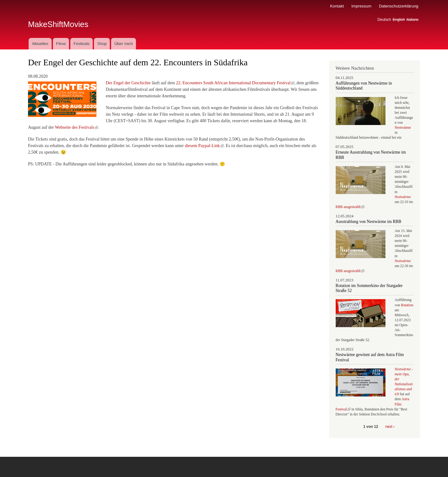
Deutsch (384, 20)
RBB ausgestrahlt (350, 207)
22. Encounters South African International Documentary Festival (235, 83)
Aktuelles (40, 44)
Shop (102, 44)
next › (390, 427)
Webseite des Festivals (76, 127)
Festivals (81, 44)
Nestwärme (403, 127)
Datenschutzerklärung (399, 6)
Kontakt (337, 6)
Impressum (361, 6)
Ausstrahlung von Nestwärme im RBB (369, 222)
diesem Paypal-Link (204, 146)
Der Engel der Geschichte (128, 83)
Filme (61, 44)
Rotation (407, 305)
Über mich (124, 44)
